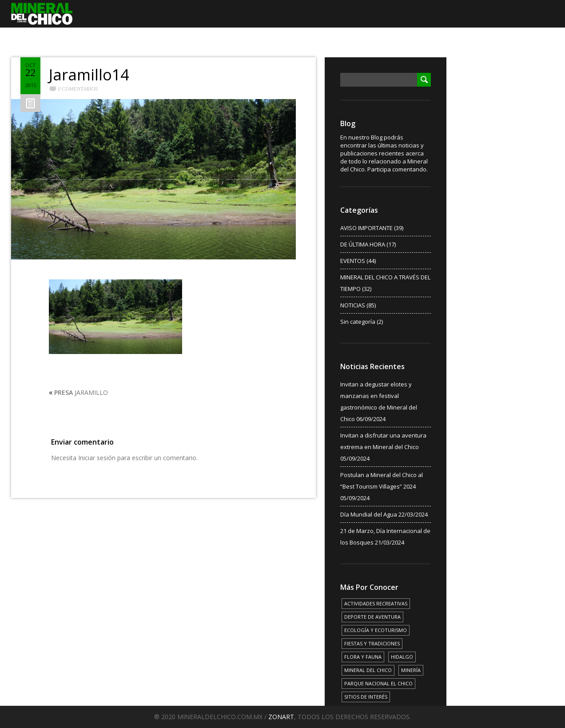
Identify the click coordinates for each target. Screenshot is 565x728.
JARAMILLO (81, 392)
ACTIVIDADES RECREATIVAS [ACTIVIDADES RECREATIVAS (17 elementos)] (376, 603)
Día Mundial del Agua (369, 514)
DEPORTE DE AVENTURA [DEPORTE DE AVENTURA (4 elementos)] (372, 617)
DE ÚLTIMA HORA (363, 244)
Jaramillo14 (89, 75)
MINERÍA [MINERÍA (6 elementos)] (411, 670)
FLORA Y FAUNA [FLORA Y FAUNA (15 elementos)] (363, 657)
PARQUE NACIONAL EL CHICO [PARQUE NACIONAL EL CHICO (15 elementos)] (378, 683)
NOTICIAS (353, 305)
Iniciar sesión (97, 458)
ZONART (281, 717)
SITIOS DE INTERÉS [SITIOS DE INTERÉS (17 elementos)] (366, 697)
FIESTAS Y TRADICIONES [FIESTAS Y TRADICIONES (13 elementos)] (372, 643)
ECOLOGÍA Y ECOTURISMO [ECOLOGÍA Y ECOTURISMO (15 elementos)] (376, 630)
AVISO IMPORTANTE (366, 228)
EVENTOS (353, 261)
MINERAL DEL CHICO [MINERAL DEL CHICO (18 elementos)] (368, 670)
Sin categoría (358, 322)
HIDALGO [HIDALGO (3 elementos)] (402, 657)
